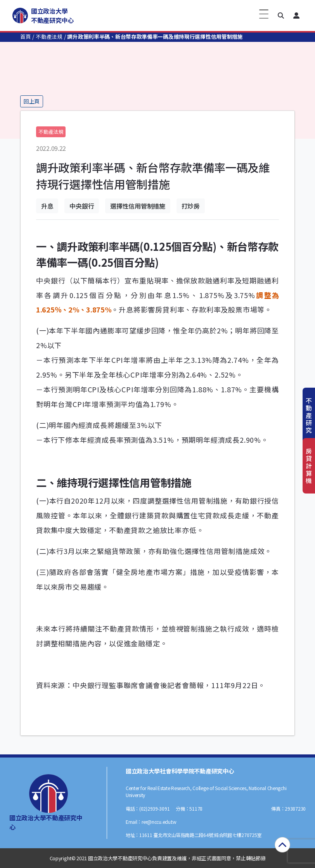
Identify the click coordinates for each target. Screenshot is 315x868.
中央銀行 (82, 206)
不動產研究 (309, 415)
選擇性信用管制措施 (138, 206)
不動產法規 (49, 36)
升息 (47, 206)
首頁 (25, 36)
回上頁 (32, 101)
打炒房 (191, 206)
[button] (281, 16)
